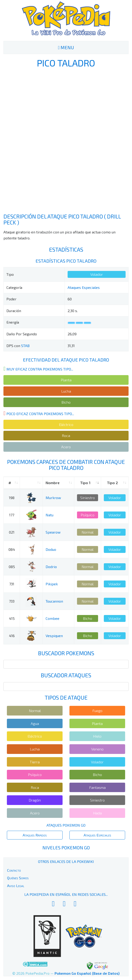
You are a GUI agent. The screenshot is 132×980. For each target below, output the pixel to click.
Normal (88, 532)
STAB (25, 346)
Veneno (97, 749)
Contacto (14, 870)
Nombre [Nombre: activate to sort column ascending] (53, 483)
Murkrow (53, 498)
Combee (52, 618)
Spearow (53, 532)
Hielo (97, 736)
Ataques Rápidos (35, 835)
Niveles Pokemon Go (66, 848)
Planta (66, 380)
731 (12, 584)
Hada (97, 813)
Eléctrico (66, 424)
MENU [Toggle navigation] (66, 47)
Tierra (35, 762)
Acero (66, 447)
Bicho (66, 402)
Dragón (35, 800)
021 (12, 532)
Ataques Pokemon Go (66, 825)
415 (12, 618)
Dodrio (51, 567)
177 (12, 515)
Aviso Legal (16, 886)
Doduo (51, 549)
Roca (66, 435)
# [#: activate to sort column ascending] (10, 483)
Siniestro (88, 498)
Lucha (66, 391)
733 (12, 601)
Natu (49, 515)
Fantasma (97, 787)
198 (12, 498)
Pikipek (52, 584)
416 (12, 636)
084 (12, 549)
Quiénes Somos (18, 878)
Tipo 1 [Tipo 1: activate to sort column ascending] (85, 483)
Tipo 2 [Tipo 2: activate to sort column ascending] (113, 483)
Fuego (97, 711)
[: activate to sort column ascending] (31, 483)
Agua (35, 723)
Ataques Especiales (84, 287)
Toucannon (54, 601)
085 (12, 567)
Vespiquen (54, 636)
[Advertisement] (66, 141)
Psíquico (88, 515)
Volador (97, 274)
